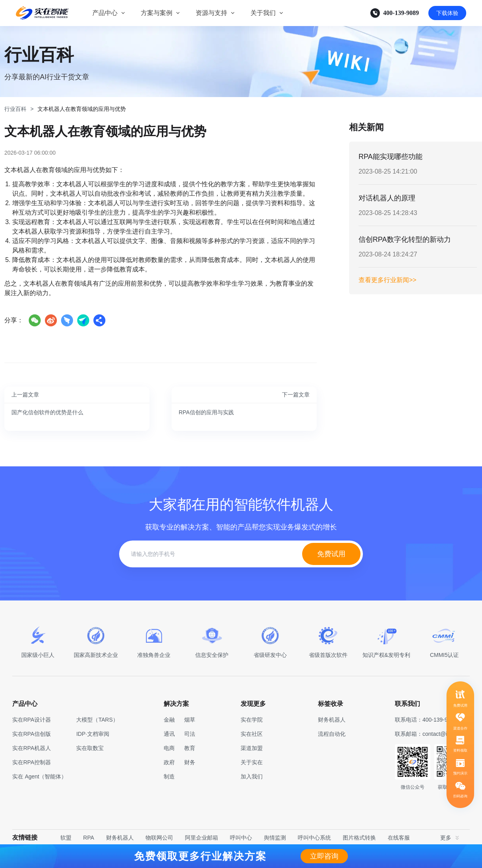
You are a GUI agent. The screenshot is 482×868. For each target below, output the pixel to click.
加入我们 (252, 776)
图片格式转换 (359, 838)
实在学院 (252, 720)
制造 (169, 776)
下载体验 (447, 13)
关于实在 (252, 762)
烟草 (190, 720)
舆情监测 (275, 838)
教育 (190, 748)
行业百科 (15, 109)
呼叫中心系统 (314, 838)
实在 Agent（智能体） (39, 776)
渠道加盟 (252, 748)
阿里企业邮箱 (202, 838)
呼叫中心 (241, 838)
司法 (190, 734)
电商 (169, 748)
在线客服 (399, 838)
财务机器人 (120, 838)
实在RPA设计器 (32, 720)
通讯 (169, 734)
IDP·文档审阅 (92, 734)
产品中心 (105, 13)
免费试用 (331, 554)
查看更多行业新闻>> (388, 280)
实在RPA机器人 (32, 748)
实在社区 (252, 734)
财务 (190, 762)
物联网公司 (159, 838)
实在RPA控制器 (32, 762)
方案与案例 (157, 13)
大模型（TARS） (97, 720)
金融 (169, 720)
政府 (169, 762)
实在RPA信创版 (32, 734)
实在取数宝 (90, 748)
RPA (89, 838)
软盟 (66, 838)
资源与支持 (211, 13)
